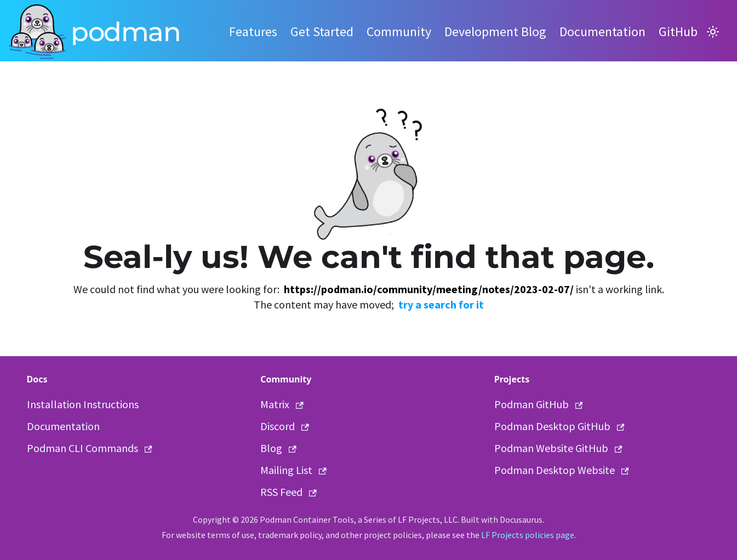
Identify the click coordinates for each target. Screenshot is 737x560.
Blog (278, 448)
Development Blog (495, 32)
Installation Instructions (83, 404)
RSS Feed (288, 492)
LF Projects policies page (528, 535)
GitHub (678, 32)
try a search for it (441, 304)
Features (253, 32)
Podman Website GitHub (558, 448)
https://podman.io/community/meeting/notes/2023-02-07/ (429, 289)
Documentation (602, 32)
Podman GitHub (539, 404)
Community (399, 32)
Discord (285, 426)
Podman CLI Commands (90, 448)
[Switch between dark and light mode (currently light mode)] (713, 32)
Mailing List (293, 470)
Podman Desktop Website (562, 470)
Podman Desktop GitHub (559, 426)
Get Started (322, 32)
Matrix (282, 404)
